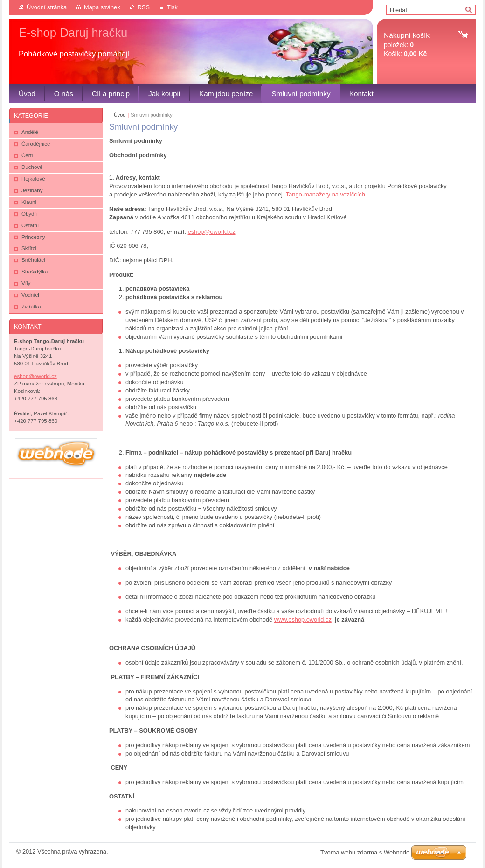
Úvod (120, 115)
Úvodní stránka (47, 7)
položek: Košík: (407, 45)
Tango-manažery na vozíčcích (326, 194)
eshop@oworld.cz (212, 232)
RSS (144, 7)
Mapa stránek (102, 7)
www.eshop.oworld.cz (303, 619)
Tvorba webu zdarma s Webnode (365, 852)
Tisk (172, 7)
